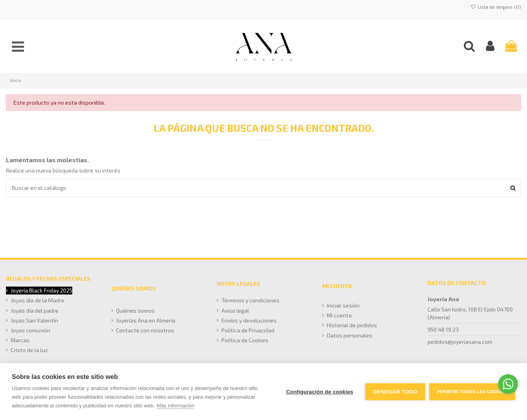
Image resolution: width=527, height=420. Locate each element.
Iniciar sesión (343, 305)
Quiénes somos (135, 310)
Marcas (20, 340)
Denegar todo (395, 392)
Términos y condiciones (250, 300)
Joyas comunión (30, 330)
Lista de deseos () (496, 7)
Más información (175, 406)
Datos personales (350, 335)
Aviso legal (235, 310)
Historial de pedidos (352, 325)
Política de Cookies (245, 340)
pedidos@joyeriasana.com (460, 342)
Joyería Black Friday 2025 (41, 290)
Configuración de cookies (320, 392)
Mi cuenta (339, 315)
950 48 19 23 (443, 329)
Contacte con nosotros (145, 330)
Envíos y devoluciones (249, 320)
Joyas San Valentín (34, 320)
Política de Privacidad (248, 330)
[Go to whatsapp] (508, 384)
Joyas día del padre (35, 310)
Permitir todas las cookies (472, 392)
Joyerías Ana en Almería (146, 320)
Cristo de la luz (29, 350)
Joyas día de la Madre (38, 300)
